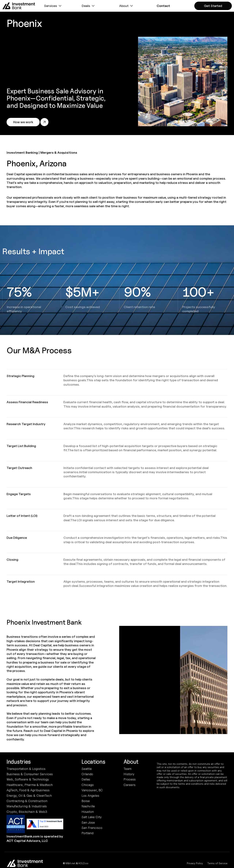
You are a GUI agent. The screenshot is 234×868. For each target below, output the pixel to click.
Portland (87, 833)
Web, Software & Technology (28, 779)
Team (128, 769)
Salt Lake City (92, 817)
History (129, 774)
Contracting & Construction (27, 801)
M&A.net (71, 863)
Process (130, 779)
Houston (88, 812)
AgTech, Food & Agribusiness (28, 790)
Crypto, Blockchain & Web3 (27, 812)
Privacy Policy (195, 863)
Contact (163, 6)
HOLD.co (83, 863)
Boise (86, 801)
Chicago (88, 785)
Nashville (88, 806)
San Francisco (92, 828)
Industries (19, 762)
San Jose (88, 822)
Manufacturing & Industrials (27, 806)
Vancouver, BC (92, 790)
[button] (53, 6)
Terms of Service (217, 863)
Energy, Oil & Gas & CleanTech (29, 796)
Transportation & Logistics (26, 769)
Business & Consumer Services (30, 774)
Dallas (86, 779)
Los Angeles (90, 796)
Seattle (87, 769)
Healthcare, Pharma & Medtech (30, 785)
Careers (130, 785)
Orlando (87, 774)
